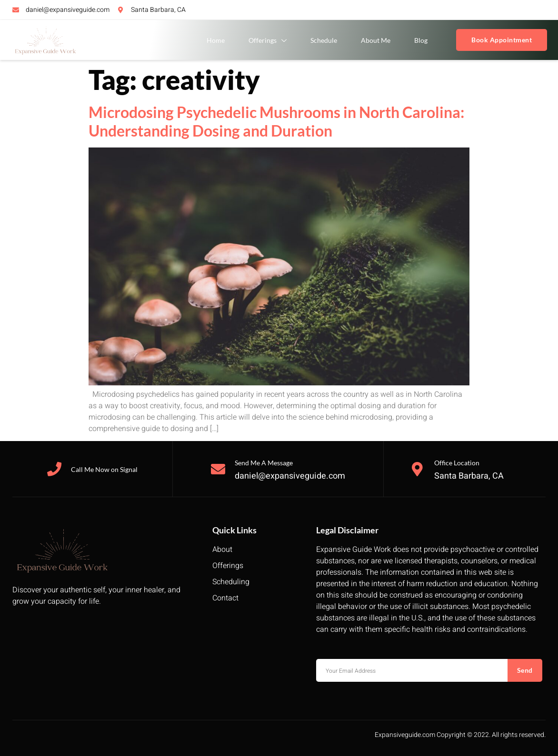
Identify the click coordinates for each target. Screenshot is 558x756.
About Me (376, 40)
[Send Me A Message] (218, 469)
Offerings (268, 41)
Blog (421, 40)
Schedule (324, 40)
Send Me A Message (264, 463)
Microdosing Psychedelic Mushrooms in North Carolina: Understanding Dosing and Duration (276, 121)
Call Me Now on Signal (104, 469)
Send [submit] (525, 670)
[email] (412, 670)
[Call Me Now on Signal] (54, 469)
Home (216, 40)
